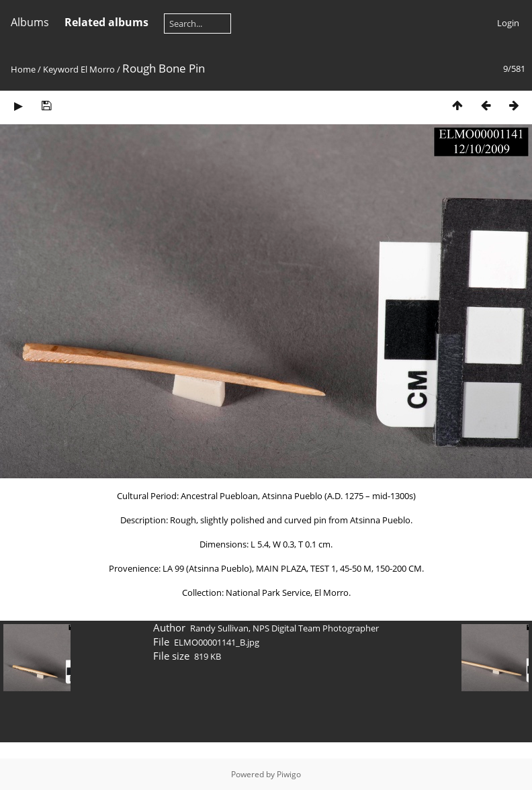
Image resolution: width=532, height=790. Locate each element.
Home (23, 69)
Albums (30, 22)
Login (508, 23)
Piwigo (289, 774)
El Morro (98, 69)
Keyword (61, 69)
